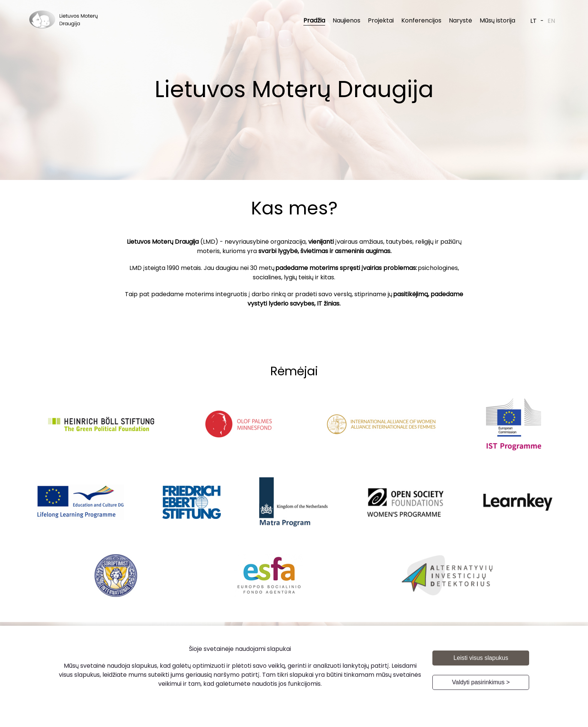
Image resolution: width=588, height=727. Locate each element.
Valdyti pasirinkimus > (481, 682)
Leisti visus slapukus (481, 658)
